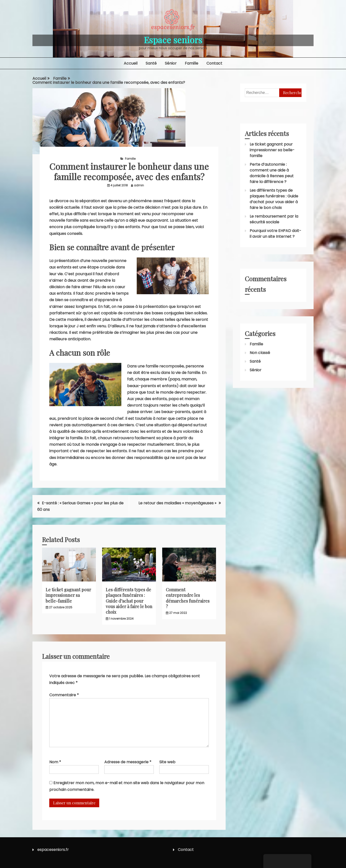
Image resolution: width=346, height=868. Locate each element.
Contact (214, 63)
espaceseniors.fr (53, 850)
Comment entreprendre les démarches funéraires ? (188, 598)
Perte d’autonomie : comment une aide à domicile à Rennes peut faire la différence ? (272, 173)
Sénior (171, 63)
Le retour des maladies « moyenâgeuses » (177, 503)
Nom (55, 762)
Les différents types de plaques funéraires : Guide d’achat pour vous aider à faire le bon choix (129, 601)
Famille (192, 63)
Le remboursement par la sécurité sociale (274, 219)
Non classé (260, 353)
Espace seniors (173, 40)
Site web (167, 762)
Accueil (131, 63)
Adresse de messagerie (128, 762)
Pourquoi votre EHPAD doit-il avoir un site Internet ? (275, 234)
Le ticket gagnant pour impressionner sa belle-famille (68, 595)
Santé (151, 63)
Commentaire (64, 695)
